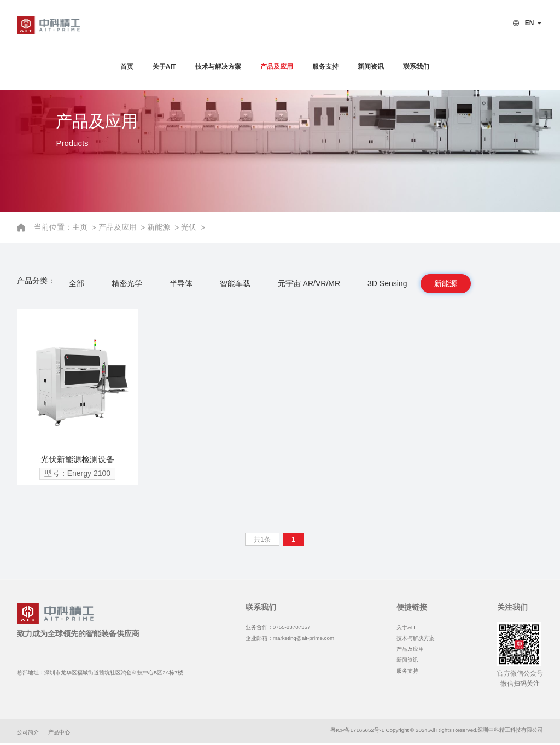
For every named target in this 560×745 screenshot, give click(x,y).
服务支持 (325, 67)
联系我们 (416, 67)
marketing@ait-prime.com (304, 638)
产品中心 (59, 732)
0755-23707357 (292, 627)
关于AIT (164, 67)
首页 (127, 67)
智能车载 (235, 283)
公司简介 (28, 732)
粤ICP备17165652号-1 (357, 730)
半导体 (181, 283)
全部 (77, 283)
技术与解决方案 (218, 67)
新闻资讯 (371, 67)
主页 (82, 227)
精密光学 (127, 283)
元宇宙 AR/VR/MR (309, 283)
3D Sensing (387, 283)
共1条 (262, 539)
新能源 (160, 227)
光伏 (190, 227)
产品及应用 (277, 67)
